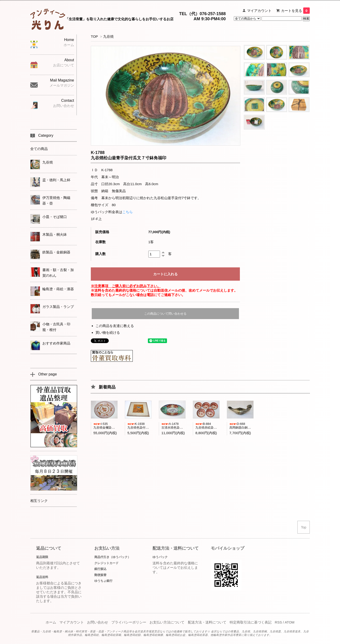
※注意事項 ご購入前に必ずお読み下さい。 (126, 286)
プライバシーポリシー (129, 622)
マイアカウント (259, 11)
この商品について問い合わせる (165, 314)
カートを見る (295, 11)
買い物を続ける (108, 332)
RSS (278, 622)
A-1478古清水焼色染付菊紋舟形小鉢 (181, 426)
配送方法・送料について (207, 622)
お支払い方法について (167, 622)
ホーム (51, 622)
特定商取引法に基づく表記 (251, 622)
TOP (94, 36)
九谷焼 (108, 36)
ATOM (289, 622)
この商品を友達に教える (115, 326)
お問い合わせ (98, 622)
